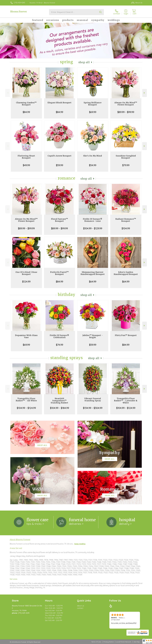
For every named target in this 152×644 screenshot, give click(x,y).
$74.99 (60, 345)
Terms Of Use (96, 642)
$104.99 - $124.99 (26, 408)
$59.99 (60, 165)
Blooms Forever (19, 12)
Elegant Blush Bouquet (60, 103)
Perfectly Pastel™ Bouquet (59, 273)
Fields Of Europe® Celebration (59, 336)
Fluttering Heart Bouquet (26, 157)
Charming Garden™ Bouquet (26, 104)
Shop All (84, 62)
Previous (8, 93)
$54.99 (93, 165)
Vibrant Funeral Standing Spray (93, 400)
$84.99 (26, 112)
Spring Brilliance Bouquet (93, 104)
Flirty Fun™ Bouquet (126, 335)
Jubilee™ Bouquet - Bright (93, 336)
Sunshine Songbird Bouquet (126, 157)
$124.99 (26, 282)
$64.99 (93, 282)
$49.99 (26, 165)
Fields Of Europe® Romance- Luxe (93, 220)
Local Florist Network (124, 642)
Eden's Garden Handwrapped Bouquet (126, 273)
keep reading (80, 544)
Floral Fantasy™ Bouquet (60, 220)
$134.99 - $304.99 (93, 408)
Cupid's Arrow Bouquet (60, 156)
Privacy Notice (109, 642)
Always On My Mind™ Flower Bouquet (126, 104)
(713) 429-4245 (19, 3)
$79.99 (126, 165)
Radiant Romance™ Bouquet (126, 220)
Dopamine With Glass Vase (26, 336)
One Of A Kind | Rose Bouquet (26, 273)
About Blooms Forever (20, 539)
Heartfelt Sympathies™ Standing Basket (59, 401)
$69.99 (93, 112)
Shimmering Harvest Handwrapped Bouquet (93, 273)
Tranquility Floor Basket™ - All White (26, 400)
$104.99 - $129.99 (93, 228)
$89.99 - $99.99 (126, 112)
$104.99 (126, 228)
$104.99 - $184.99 (60, 408)
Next (145, 93)
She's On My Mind (93, 156)
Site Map (137, 642)
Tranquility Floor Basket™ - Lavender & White (126, 401)
